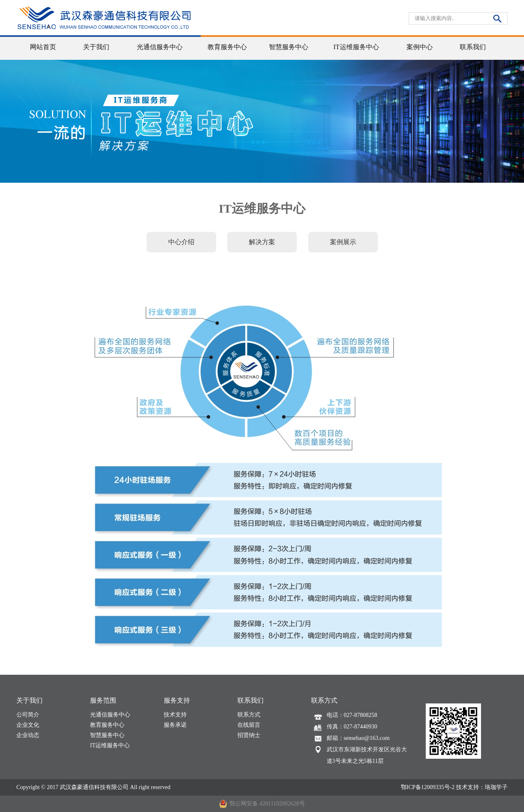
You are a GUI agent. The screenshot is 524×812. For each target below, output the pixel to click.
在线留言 (249, 725)
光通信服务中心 (110, 715)
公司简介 (28, 715)
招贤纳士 (249, 735)
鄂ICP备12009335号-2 (428, 787)
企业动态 (28, 735)
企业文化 (28, 725)
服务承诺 (175, 725)
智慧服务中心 (107, 735)
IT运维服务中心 (110, 745)
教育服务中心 (107, 725)
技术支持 (175, 715)
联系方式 (249, 715)
